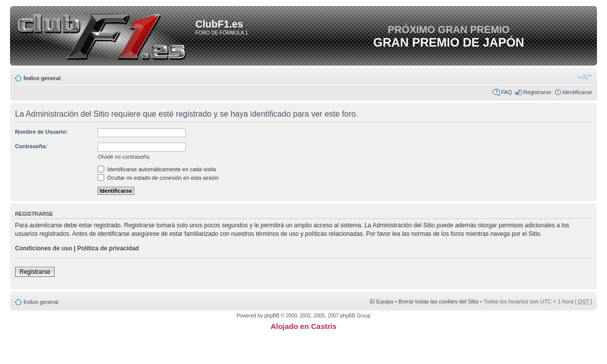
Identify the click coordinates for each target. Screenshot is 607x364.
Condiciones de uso (44, 248)
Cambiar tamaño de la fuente (585, 76)
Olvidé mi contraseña (123, 157)
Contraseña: (31, 146)
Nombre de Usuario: (41, 132)
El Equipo (381, 301)
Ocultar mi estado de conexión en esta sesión (158, 178)
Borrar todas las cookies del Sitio (438, 301)
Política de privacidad (108, 248)
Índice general (42, 78)
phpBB (272, 316)
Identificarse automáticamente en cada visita (157, 169)
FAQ (506, 92)
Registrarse (537, 92)
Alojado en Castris (303, 326)
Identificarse (577, 92)
